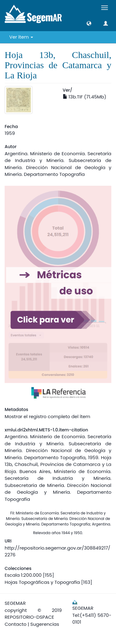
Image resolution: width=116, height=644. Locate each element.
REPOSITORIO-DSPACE (29, 617)
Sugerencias (45, 624)
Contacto (16, 624)
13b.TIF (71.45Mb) (85, 97)
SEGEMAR (15, 603)
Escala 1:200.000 (23, 575)
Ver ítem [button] (21, 37)
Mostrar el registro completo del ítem (47, 416)
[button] (89, 23)
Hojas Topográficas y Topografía (42, 582)
